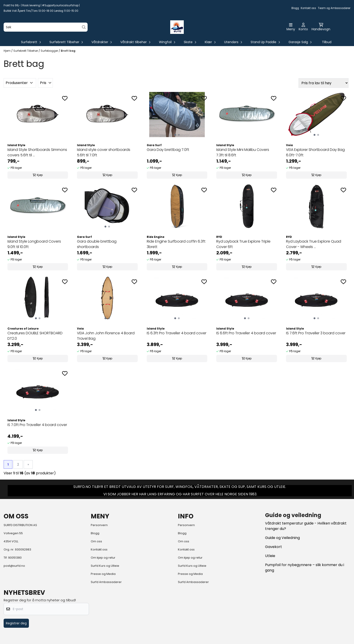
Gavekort (274, 547)
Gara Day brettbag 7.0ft (168, 150)
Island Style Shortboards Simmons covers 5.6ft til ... (37, 152)
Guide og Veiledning (282, 538)
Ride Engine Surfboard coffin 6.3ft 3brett (176, 244)
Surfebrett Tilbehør (26, 51)
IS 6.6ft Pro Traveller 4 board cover (246, 333)
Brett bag (68, 51)
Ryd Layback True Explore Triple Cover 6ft (243, 244)
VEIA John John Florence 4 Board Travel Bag (106, 336)
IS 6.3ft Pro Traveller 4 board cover (177, 333)
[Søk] (46, 27)
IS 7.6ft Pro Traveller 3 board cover (316, 333)
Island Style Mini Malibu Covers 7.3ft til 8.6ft (243, 152)
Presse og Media (103, 574)
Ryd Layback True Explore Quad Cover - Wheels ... (314, 244)
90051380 (15, 558)
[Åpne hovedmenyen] (291, 27)
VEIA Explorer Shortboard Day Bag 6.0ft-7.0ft (315, 152)
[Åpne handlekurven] (321, 27)
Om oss (96, 541)
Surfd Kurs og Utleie (105, 566)
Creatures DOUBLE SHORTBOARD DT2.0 (35, 336)
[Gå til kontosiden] (303, 27)
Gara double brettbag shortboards (97, 244)
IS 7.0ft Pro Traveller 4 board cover (37, 425)
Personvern (99, 525)
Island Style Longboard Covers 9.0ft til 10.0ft (34, 244)
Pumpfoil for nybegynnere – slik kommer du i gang (305, 568)
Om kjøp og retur (103, 558)
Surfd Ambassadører (106, 582)
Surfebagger (50, 51)
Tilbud (327, 42)
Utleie (270, 556)
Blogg (295, 8)
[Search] (84, 27)
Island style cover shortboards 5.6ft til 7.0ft (104, 152)
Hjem (7, 51)
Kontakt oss (308, 8)
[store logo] (177, 27)
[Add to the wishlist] (65, 98)
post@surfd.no (14, 566)
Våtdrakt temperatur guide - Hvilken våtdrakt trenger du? (306, 526)
